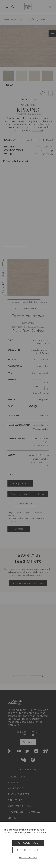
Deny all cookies (28, 850)
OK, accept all (28, 843)
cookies (23, 830)
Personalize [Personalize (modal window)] (28, 858)
